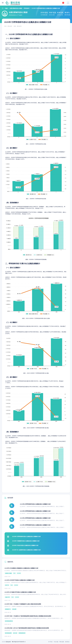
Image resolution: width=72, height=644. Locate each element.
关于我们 (50, 642)
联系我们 (67, 642)
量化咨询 (8, 642)
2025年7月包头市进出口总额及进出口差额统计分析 (25, 545)
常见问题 (56, 642)
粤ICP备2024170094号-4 (19, 642)
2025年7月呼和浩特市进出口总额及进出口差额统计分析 (26, 536)
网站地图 (62, 642)
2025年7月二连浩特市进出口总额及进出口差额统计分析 (26, 550)
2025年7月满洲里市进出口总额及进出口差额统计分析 (26, 541)
